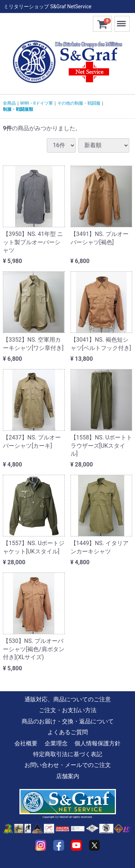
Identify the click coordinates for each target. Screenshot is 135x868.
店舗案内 (68, 776)
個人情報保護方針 (98, 743)
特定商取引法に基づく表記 (68, 754)
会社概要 (26, 743)
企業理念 (56, 743)
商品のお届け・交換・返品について (68, 721)
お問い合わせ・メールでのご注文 (68, 765)
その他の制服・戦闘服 (79, 103)
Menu (122, 20)
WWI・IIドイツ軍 (37, 103)
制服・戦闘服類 (18, 109)
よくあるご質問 (68, 732)
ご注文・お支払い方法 (68, 710)
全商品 (9, 103)
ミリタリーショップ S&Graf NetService (48, 6)
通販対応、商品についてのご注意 (68, 699)
